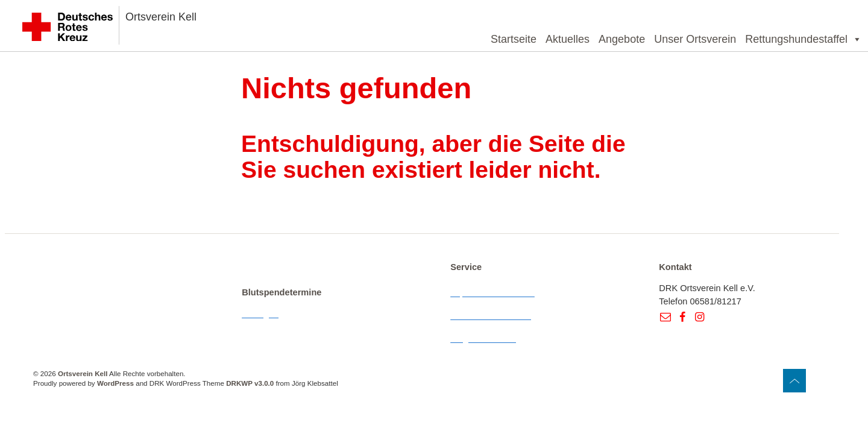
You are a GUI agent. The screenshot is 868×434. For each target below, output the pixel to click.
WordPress (115, 383)
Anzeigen (260, 314)
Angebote (622, 39)
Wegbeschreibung (486, 339)
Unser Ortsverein (695, 39)
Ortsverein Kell (161, 17)
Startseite (514, 39)
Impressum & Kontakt (492, 293)
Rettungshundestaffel (804, 39)
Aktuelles (568, 39)
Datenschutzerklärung (493, 316)
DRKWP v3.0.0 (250, 383)
